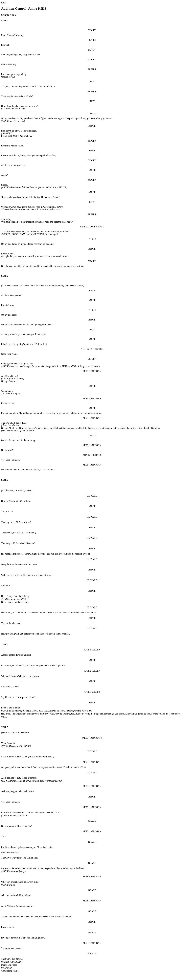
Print (3, 2)
